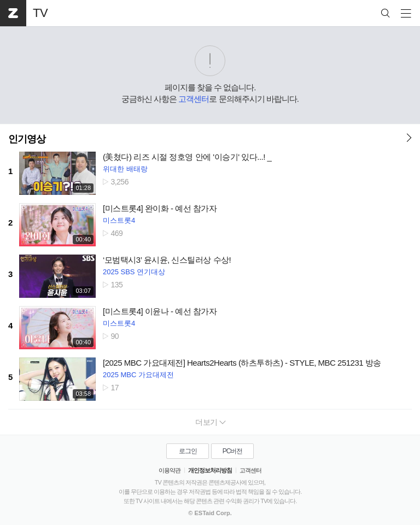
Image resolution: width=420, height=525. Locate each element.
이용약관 (170, 470)
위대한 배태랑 (125, 169)
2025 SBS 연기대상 (134, 272)
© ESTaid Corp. (210, 513)
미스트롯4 (119, 220)
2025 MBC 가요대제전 (138, 375)
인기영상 (27, 139)
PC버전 (233, 451)
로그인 (188, 451)
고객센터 (194, 99)
